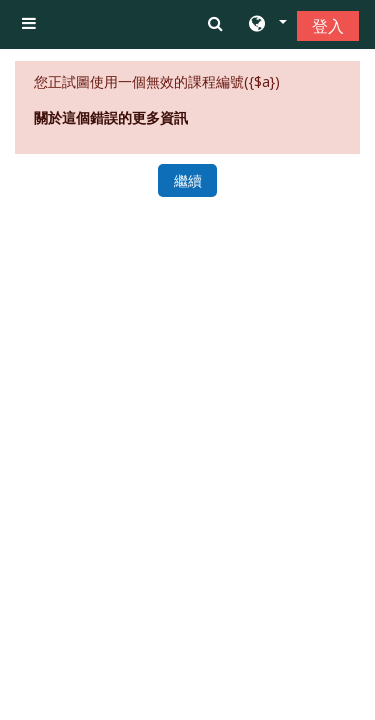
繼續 (188, 180)
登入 (328, 26)
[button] (266, 25)
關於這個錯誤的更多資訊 (111, 117)
